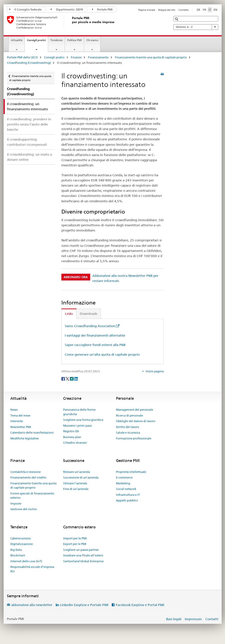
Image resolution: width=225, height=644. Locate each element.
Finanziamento (98, 57)
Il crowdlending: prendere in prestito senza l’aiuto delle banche (29, 124)
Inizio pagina (154, 371)
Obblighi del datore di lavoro (136, 421)
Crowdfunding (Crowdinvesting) (29, 63)
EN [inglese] (215, 10)
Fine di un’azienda (76, 489)
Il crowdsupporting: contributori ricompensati (27, 142)
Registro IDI (71, 431)
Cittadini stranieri (75, 443)
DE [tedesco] (198, 10)
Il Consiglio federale (26, 9)
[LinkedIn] (76, 379)
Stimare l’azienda (75, 483)
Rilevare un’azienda (77, 472)
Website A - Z (196, 27)
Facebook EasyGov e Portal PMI (140, 605)
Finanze (76, 57)
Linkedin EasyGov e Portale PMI (84, 605)
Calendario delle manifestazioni (32, 432)
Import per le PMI (75, 538)
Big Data (16, 550)
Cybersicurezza (20, 538)
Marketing (123, 483)
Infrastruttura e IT (128, 495)
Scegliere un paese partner (81, 550)
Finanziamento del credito (28, 477)
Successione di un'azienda (81, 477)
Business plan (72, 437)
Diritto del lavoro (128, 427)
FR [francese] (204, 10)
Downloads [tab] (89, 314)
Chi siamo (92, 40)
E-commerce (124, 477)
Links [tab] (69, 314)
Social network (126, 489)
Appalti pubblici (127, 500)
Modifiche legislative (25, 438)
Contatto (184, 10)
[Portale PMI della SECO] (71, 22)
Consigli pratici (37, 42)
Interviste (17, 421)
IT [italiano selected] (210, 10)
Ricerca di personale (129, 415)
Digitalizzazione (22, 544)
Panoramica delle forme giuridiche (79, 412)
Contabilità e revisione (26, 472)
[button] (177, 19)
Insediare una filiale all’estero (83, 555)
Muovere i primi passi (78, 426)
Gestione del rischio (24, 509)
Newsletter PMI (21, 427)
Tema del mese (20, 415)
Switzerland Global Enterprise (83, 561)
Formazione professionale (134, 438)
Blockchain (18, 555)
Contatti (212, 619)
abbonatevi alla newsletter (32, 605)
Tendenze (57, 40)
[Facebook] (63, 379)
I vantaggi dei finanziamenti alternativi (95, 335)
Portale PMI (102, 9)
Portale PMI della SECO (22, 57)
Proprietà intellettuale (131, 472)
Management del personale (135, 410)
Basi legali (174, 619)
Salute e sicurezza (128, 432)
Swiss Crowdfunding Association (90, 326)
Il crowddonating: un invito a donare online (29, 157)
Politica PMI (75, 40)
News (14, 410)
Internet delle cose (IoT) (26, 561)
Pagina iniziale (147, 10)
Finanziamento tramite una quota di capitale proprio (151, 57)
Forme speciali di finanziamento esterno (32, 496)
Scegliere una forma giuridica (83, 420)
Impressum (193, 619)
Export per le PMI (75, 544)
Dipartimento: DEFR (67, 9)
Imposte (16, 503)
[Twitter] (68, 379)
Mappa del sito (167, 10)
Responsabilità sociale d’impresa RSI (32, 569)
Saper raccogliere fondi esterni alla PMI (95, 345)
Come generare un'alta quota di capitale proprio (102, 354)
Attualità (17, 40)
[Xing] (72, 379)
